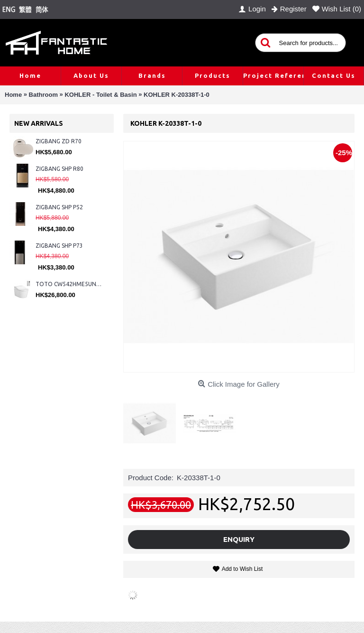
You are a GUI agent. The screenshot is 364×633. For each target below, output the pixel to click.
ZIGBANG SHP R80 (59, 169)
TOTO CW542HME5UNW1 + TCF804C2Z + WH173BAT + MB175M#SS (70, 284)
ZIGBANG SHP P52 (59, 207)
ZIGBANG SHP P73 (59, 246)
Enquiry (239, 539)
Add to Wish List (242, 569)
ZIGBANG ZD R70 (59, 141)
